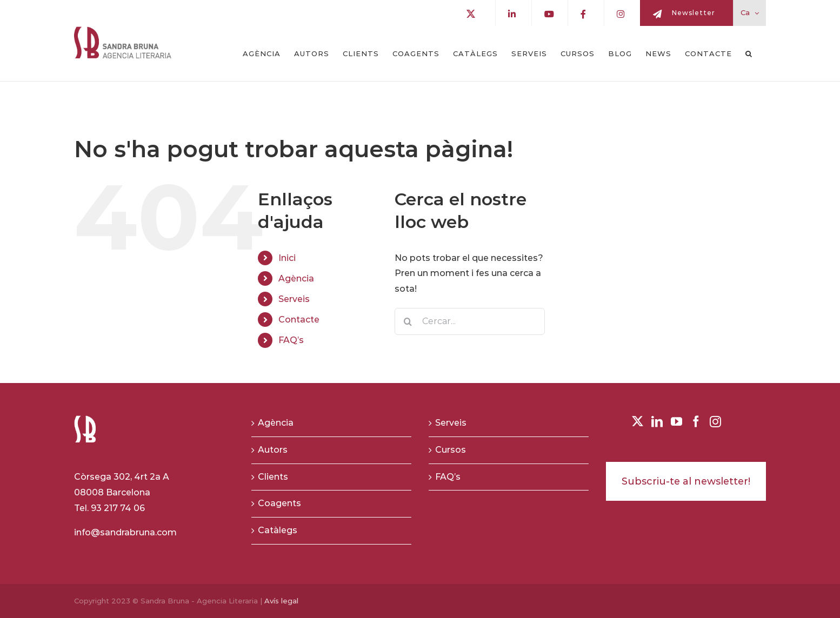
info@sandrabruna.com (125, 532)
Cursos (451, 450)
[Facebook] (696, 422)
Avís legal (281, 601)
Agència (296, 278)
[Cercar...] (470, 321)
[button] (749, 53)
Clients (273, 477)
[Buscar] (408, 321)
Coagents (279, 503)
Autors (273, 450)
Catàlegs (278, 530)
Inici (287, 258)
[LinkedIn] (657, 422)
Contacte (299, 320)
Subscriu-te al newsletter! (686, 481)
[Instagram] (715, 422)
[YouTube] (676, 422)
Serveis (294, 299)
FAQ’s (291, 340)
